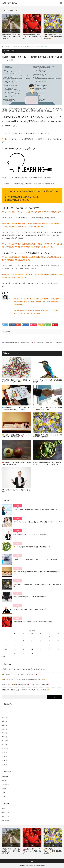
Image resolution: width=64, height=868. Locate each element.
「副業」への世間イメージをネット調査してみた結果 (30, 609)
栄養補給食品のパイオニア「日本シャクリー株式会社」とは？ (32, 37)
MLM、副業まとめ (9, 3)
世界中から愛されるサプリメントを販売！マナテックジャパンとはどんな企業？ (17, 343)
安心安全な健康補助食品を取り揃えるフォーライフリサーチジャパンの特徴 (25, 690)
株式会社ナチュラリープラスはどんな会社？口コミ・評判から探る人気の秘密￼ (11, 37)
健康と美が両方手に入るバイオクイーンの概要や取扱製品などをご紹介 (53, 37)
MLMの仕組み (5, 777)
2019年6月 (4, 761)
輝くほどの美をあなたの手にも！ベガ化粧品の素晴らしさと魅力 (47, 343)
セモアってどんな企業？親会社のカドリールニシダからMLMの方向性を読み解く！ (16, 436)
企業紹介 (11, 31)
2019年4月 (4, 765)
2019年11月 (5, 745)
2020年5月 (4, 725)
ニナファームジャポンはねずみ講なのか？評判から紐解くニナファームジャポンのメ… (38, 523)
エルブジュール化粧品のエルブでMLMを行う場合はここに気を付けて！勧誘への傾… (37, 585)
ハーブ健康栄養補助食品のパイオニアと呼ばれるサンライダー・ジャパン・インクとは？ (48, 463)
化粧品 (3, 792)
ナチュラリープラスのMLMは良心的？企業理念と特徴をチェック (48, 381)
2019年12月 (5, 741)
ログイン (4, 808)
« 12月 (3, 656)
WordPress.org (6, 820)
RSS (32, 862)
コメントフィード (7, 816)
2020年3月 (4, 733)
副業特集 (4, 789)
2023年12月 (5, 717)
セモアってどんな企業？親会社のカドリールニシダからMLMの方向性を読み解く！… (37, 573)
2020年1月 (4, 737)
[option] (11, 27)
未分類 (3, 796)
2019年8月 (4, 753)
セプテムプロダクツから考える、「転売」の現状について (30, 597)
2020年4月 (4, 729)
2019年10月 (5, 749)
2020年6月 (4, 721)
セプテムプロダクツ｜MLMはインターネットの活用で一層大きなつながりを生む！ (48, 408)
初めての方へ (5, 785)
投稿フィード (5, 812)
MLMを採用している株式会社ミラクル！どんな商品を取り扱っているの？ (16, 463)
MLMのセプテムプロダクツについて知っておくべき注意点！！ (16, 491)
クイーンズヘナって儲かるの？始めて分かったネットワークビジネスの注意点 (35, 509)
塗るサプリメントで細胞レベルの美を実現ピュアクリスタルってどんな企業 (25, 685)
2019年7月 (4, 757)
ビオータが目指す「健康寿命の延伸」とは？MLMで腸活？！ (32, 547)
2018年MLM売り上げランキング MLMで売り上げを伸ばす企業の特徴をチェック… (16, 408)
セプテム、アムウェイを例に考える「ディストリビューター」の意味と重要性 (35, 559)
